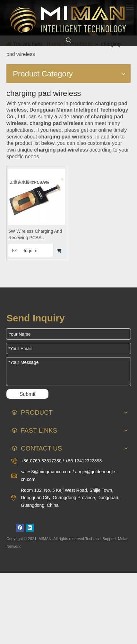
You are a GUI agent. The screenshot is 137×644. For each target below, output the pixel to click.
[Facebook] (20, 528)
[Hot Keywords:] (69, 40)
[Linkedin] (30, 528)
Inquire (23, 250)
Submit (28, 394)
